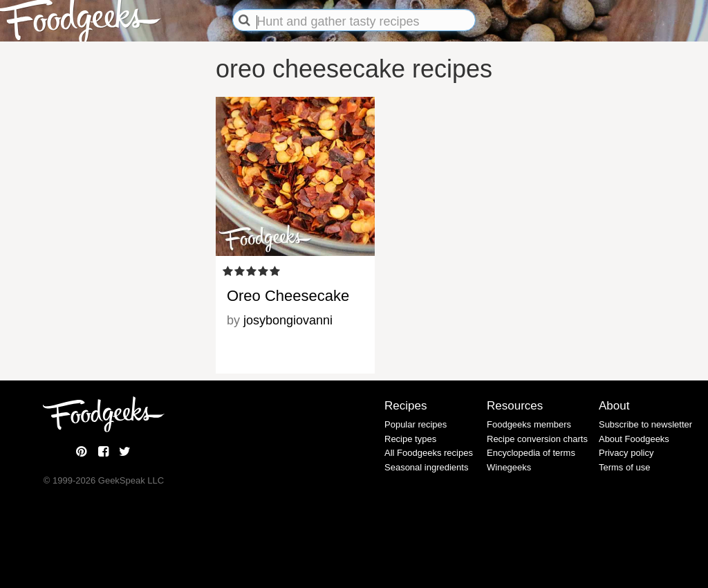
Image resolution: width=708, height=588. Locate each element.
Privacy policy (626, 453)
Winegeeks (509, 467)
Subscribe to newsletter (645, 424)
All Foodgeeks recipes (429, 453)
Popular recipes (416, 424)
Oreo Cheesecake (288, 296)
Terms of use (624, 467)
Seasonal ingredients (426, 467)
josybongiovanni (288, 320)
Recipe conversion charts (537, 439)
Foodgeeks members (529, 424)
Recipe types (410, 439)
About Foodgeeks (634, 439)
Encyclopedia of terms (531, 453)
